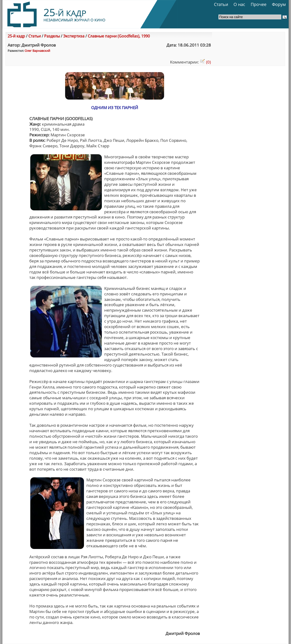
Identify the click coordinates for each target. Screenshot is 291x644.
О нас (239, 4)
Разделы (52, 36)
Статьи (221, 4)
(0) (205, 62)
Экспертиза (74, 36)
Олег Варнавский (37, 51)
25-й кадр (16, 36)
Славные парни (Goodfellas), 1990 (119, 36)
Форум (279, 4)
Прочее (259, 4)
